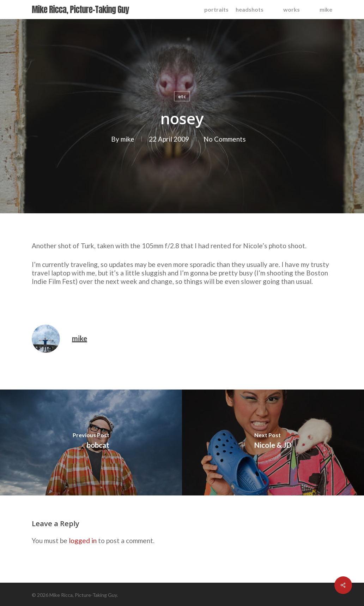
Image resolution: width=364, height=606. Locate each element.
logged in (83, 540)
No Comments (225, 139)
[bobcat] (91, 442)
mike (128, 139)
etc (182, 96)
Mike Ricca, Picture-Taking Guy (80, 10)
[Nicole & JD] (273, 442)
